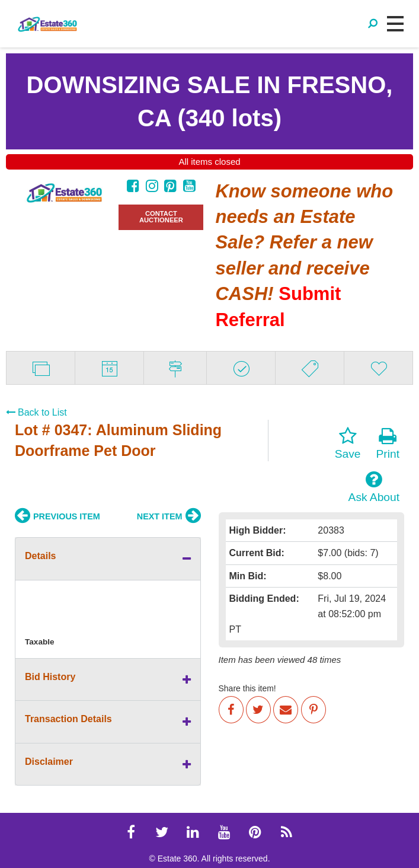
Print (388, 443)
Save (348, 443)
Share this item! (247, 688)
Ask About (374, 487)
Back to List (36, 412)
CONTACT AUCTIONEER (161, 217)
